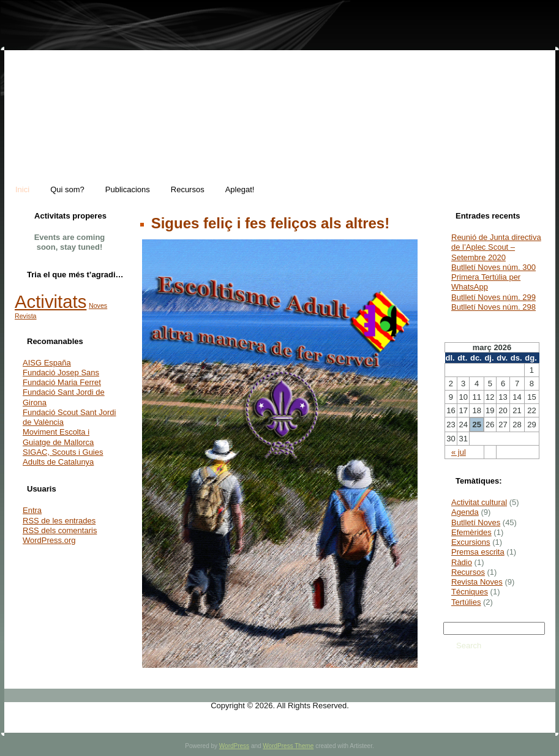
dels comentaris (60, 530)
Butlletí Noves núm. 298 (493, 307)
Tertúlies (466, 602)
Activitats (51, 301)
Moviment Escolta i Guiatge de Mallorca (58, 437)
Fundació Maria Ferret (62, 382)
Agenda (465, 512)
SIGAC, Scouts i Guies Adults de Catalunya (63, 457)
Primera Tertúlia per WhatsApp (486, 282)
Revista (26, 316)
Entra (32, 510)
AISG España (47, 363)
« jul (459, 452)
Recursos (468, 572)
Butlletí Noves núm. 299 (493, 297)
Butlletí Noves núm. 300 (493, 267)
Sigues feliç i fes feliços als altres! (268, 223)
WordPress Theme (288, 746)
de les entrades (59, 521)
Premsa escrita (478, 552)
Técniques (470, 592)
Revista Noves (477, 582)
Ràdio (462, 562)
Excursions (471, 542)
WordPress (234, 746)
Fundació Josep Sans (61, 372)
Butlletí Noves (476, 522)
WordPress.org (49, 540)
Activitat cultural (479, 502)
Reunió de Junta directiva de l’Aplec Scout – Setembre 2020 (496, 247)
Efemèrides (471, 532)
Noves (98, 305)
